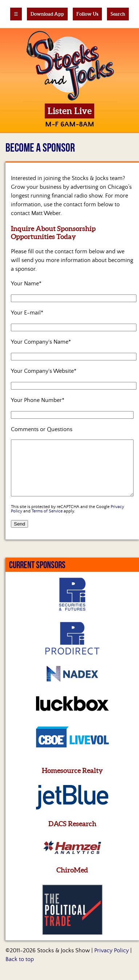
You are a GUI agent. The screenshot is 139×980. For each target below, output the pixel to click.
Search (118, 14)
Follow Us (87, 14)
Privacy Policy (112, 961)
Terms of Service (47, 522)
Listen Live (70, 111)
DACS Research (72, 835)
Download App (47, 14)
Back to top (20, 970)
